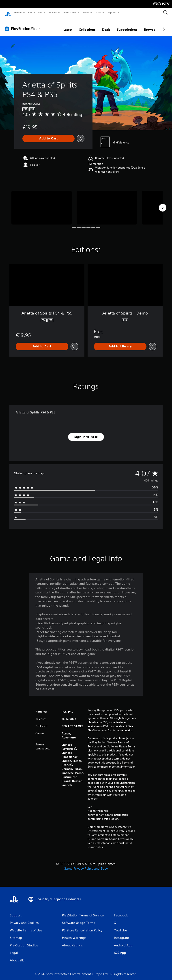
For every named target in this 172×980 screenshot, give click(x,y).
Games (18, 12)
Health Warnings (98, 807)
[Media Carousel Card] (42, 203)
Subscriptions (127, 25)
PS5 (30, 12)
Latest (68, 25)
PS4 (40, 12)
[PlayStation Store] (23, 24)
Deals (106, 25)
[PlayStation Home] (8, 13)
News (86, 12)
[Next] (163, 203)
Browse (150, 25)
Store (98, 12)
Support (112, 12)
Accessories (70, 12)
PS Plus (53, 12)
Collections (87, 25)
